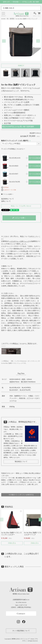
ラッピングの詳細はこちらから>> (13, 149)
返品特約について (8, 199)
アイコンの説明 (7, 194)
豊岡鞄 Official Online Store (21, 14)
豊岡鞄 (12, 19)
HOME (3, 19)
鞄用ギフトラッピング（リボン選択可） (16, 141)
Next (38, 41)
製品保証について (21, 462)
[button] (2, 520)
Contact (21, 614)
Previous (4, 41)
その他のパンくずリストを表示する (21, 495)
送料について (6, 201)
